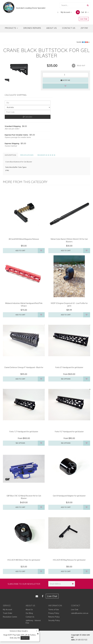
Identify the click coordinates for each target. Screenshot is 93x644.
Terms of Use (54, 609)
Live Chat (84, 19)
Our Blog (29, 613)
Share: (83, 42)
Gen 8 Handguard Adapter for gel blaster (69, 496)
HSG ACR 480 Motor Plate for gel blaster (24, 560)
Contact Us (69, 28)
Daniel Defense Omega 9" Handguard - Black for (24, 367)
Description (10, 155)
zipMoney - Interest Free (33, 622)
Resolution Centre (10, 617)
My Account (64, 12)
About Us (52, 28)
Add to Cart (20, 251)
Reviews (46, 155)
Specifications (27, 155)
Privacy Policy (54, 613)
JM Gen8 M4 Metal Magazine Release (24, 239)
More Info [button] (25, 638)
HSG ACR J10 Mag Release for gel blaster (69, 560)
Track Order (8, 613)
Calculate (28, 117)
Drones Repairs (32, 28)
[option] (20, 70)
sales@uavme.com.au (80, 613)
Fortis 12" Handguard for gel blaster (69, 367)
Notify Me (65, 80)
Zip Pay (84, 28)
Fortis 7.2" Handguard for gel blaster (24, 432)
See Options (66, 379)
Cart (82, 12)
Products (12, 28)
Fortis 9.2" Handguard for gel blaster (69, 432)
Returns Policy (54, 617)
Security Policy (54, 620)
